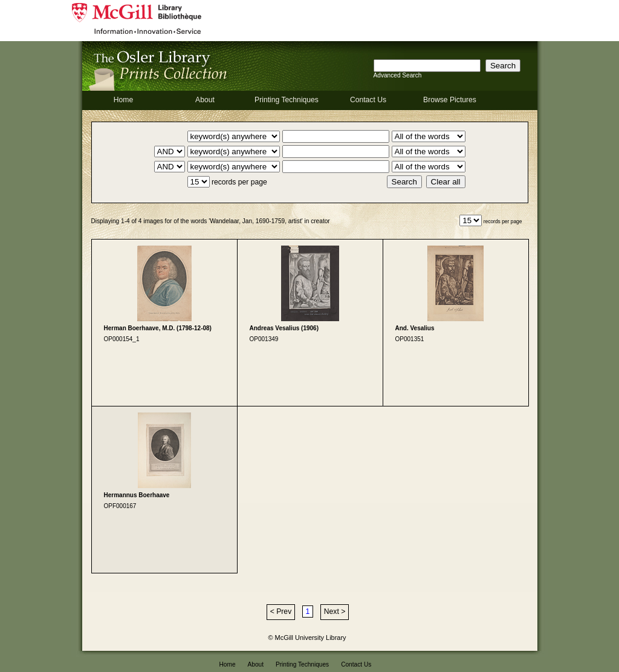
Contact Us (368, 100)
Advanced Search (398, 75)
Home (123, 100)
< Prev (281, 612)
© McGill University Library (307, 638)
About (205, 100)
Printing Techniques (287, 100)
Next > (335, 612)
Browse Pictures (450, 100)
